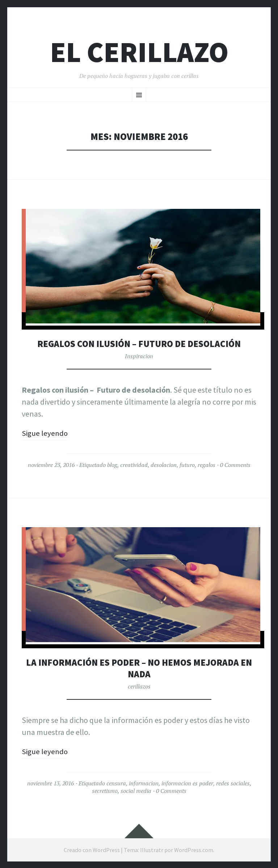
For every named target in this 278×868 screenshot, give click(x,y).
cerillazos (139, 686)
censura (116, 783)
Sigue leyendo (45, 433)
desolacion (164, 465)
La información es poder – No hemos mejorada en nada (139, 668)
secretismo (105, 790)
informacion (144, 783)
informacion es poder (187, 783)
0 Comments (235, 465)
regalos (207, 465)
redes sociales (233, 783)
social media (136, 790)
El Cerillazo (139, 52)
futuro (187, 465)
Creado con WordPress (92, 849)
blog (112, 465)
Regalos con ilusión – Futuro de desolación (139, 344)
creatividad (134, 465)
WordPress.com (194, 849)
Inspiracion (139, 356)
